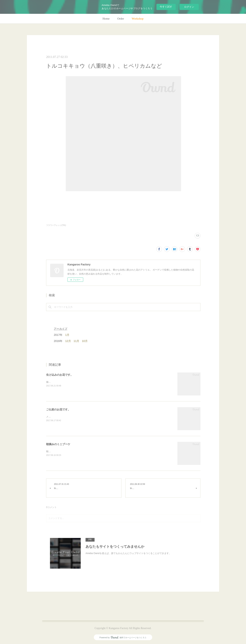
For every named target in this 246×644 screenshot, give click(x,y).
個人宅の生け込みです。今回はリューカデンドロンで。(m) (77, 382)
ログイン (189, 7)
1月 (67, 335)
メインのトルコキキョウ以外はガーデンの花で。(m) (73, 417)
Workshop (138, 19)
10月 (85, 341)
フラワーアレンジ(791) (56, 225)
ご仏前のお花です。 (58, 409)
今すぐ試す (166, 7)
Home (106, 19)
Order (121, 19)
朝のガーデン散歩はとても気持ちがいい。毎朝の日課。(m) (77, 451)
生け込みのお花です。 (60, 375)
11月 (76, 341)
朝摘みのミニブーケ (58, 444)
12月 (68, 341)
